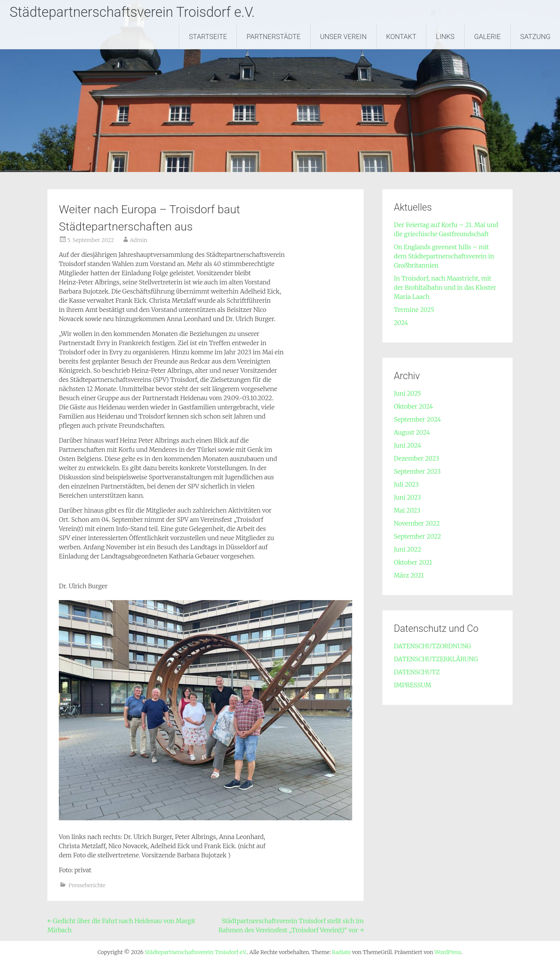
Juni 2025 (407, 393)
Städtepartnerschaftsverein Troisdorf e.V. (132, 12)
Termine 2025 (414, 310)
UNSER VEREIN (343, 37)
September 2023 (417, 471)
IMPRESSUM (413, 685)
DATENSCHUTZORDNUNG (432, 646)
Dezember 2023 (417, 458)
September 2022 (418, 536)
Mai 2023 (407, 510)
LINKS (445, 37)
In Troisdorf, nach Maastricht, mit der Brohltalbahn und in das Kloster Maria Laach (445, 287)
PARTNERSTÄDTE (274, 37)
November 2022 (417, 523)
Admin (138, 240)
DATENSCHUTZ (417, 672)
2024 (401, 323)
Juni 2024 (408, 445)
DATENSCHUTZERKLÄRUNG (436, 659)
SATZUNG (535, 37)
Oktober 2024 (414, 406)
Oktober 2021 (413, 562)
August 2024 (412, 432)
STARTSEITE (208, 37)
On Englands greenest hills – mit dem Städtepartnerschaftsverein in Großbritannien (444, 256)
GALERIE (487, 37)
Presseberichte (87, 885)
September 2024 (417, 419)
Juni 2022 (408, 549)
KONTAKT (401, 37)
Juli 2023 (406, 484)
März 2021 (409, 575)
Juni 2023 (407, 497)
